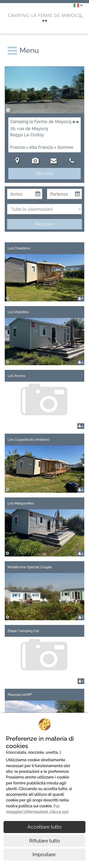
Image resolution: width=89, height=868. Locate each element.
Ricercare (45, 224)
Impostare (45, 854)
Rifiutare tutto (45, 841)
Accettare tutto (44, 827)
